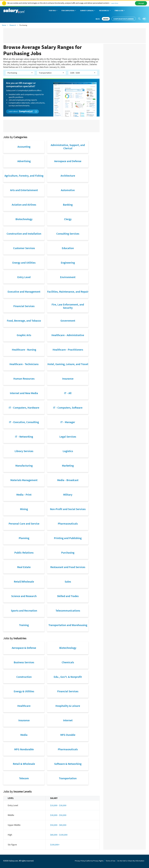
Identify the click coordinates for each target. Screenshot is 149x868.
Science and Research (24, 596)
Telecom (24, 778)
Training (24, 625)
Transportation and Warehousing (68, 625)
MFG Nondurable (24, 749)
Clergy (68, 219)
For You (53, 11)
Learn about (23, 111)
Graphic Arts (24, 335)
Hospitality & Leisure (68, 706)
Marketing (68, 466)
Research (13, 25)
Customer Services (24, 248)
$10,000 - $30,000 (58, 805)
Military (68, 495)
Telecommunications (68, 611)
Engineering (68, 263)
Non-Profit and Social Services (68, 509)
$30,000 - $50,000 (58, 815)
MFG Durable (68, 735)
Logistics (68, 451)
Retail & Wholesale (24, 764)
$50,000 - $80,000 (58, 825)
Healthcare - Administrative (68, 335)
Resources (105, 11)
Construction (24, 677)
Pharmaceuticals (68, 524)
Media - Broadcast (68, 480)
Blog (98, 19)
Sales (68, 582)
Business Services (24, 662)
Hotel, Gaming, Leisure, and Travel (68, 364)
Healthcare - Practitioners (68, 350)
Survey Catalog (88, 11)
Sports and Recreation (24, 611)
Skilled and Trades (68, 596)
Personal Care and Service (24, 524)
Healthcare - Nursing (24, 350)
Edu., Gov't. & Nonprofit (68, 677)
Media (24, 735)
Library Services (24, 451)
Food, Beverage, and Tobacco (24, 321)
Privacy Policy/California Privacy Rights (89, 861)
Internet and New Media (24, 393)
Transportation (68, 778)
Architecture (68, 176)
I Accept (141, 3)
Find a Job (120, 11)
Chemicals (68, 662)
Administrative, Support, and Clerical (68, 147)
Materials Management (24, 480)
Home (4, 25)
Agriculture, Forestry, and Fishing (24, 176)
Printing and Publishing (68, 538)
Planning (24, 538)
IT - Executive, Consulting (24, 422)
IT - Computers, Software (68, 408)
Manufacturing (24, 466)
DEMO (106, 19)
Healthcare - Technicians (24, 364)
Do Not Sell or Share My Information (131, 861)
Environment (68, 277)
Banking (68, 205)
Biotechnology (24, 219)
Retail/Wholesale (24, 582)
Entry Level (24, 277)
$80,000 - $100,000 (59, 835)
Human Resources (24, 379)
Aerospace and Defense (68, 161)
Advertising (24, 161)
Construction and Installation (24, 234)
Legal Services (68, 437)
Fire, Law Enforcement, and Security (68, 306)
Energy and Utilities (24, 263)
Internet (68, 720)
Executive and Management (24, 292)
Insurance (68, 379)
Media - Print (24, 495)
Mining (24, 509)
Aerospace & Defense (24, 648)
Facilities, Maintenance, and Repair (68, 292)
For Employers (69, 11)
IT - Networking (24, 437)
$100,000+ (55, 845)
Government (68, 321)
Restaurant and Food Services (68, 567)
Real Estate (24, 567)
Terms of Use (110, 861)
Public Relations (24, 553)
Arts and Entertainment (24, 190)
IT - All (68, 393)
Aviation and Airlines (24, 205)
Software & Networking (68, 764)
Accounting (24, 147)
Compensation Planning (124, 19)
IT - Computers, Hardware (24, 408)
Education (68, 248)
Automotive (68, 190)
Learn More (115, 3)
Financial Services (24, 306)
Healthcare (24, 706)
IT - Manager (68, 422)
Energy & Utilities (24, 691)
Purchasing (68, 553)
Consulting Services (68, 234)
